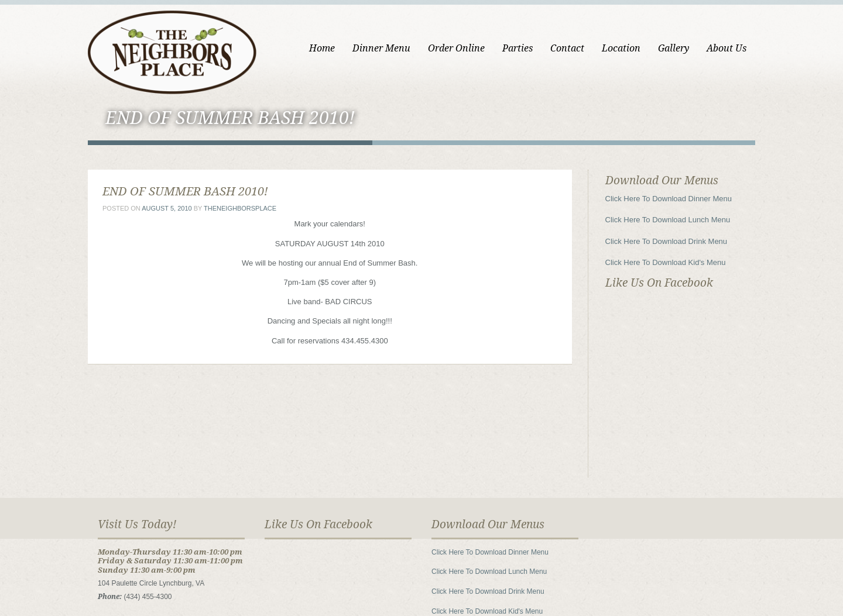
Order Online (456, 48)
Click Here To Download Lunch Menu (668, 220)
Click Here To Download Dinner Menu (669, 199)
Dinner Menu (381, 48)
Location (621, 48)
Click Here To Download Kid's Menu (666, 262)
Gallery (674, 48)
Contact (567, 48)
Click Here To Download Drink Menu (666, 241)
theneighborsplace (240, 208)
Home (322, 48)
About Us (727, 48)
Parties (518, 48)
